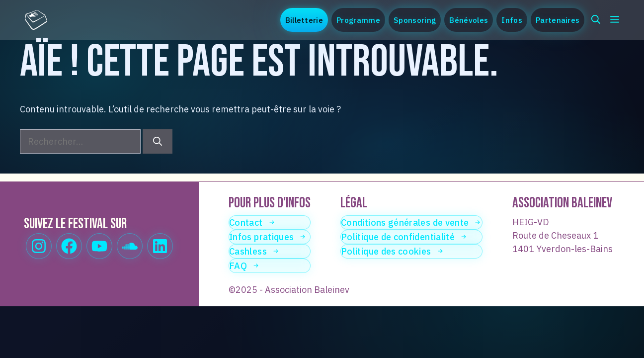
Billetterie (304, 20)
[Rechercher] (158, 141)
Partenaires (558, 20)
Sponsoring (415, 20)
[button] (596, 20)
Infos (512, 20)
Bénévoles (469, 20)
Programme (358, 20)
